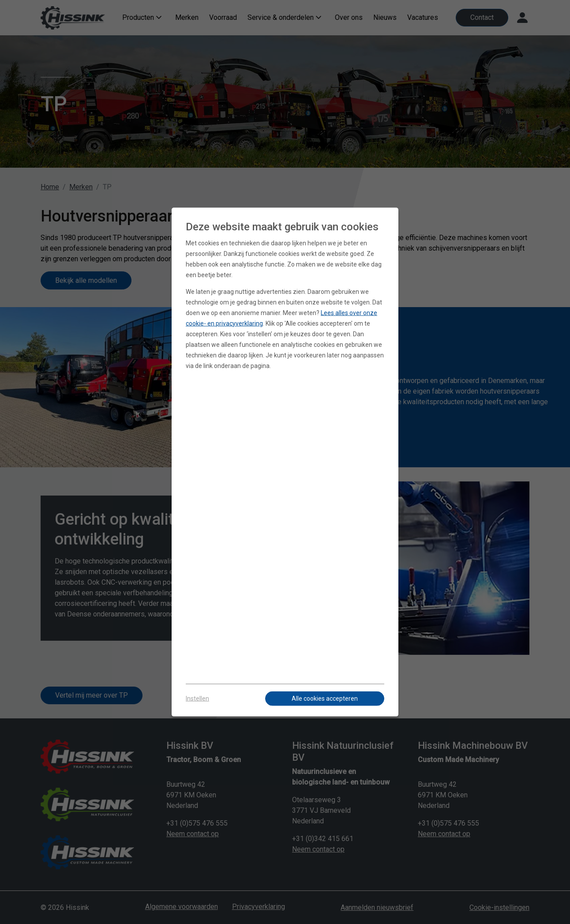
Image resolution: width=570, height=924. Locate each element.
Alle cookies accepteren (325, 699)
